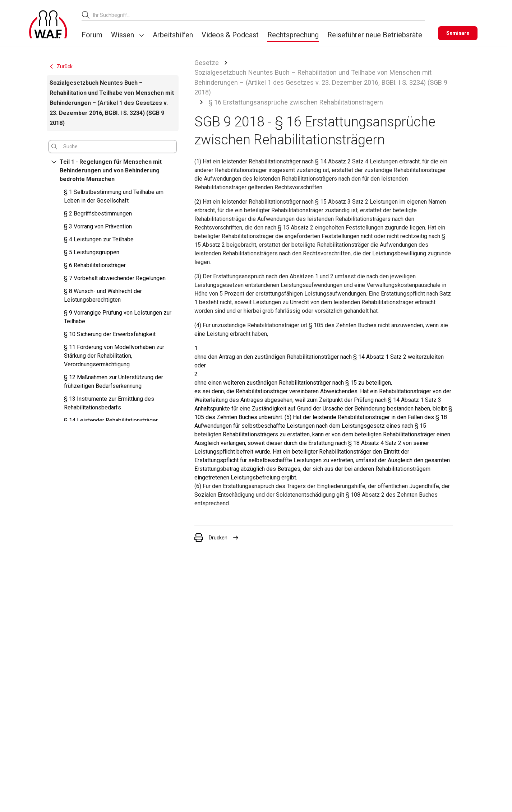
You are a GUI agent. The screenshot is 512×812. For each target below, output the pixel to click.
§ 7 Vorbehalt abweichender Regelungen (115, 278)
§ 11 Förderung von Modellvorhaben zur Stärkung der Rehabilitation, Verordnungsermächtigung (114, 356)
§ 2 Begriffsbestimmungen (98, 214)
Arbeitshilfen (173, 35)
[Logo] (48, 24)
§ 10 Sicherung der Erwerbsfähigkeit (110, 334)
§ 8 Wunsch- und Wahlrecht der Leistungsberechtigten (103, 295)
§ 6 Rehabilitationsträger (95, 265)
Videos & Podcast (230, 35)
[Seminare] (458, 33)
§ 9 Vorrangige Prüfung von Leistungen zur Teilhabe (118, 317)
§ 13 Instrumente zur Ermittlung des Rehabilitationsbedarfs (109, 403)
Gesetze (207, 63)
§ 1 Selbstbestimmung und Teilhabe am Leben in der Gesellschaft (114, 196)
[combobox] (259, 15)
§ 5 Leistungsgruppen (92, 252)
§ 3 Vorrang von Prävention (98, 226)
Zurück (61, 66)
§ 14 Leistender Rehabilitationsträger (111, 420)
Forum (92, 35)
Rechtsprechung (293, 35)
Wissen (123, 35)
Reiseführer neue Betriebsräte (375, 35)
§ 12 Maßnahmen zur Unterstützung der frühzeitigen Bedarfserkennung (114, 382)
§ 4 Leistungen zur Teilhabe (99, 239)
